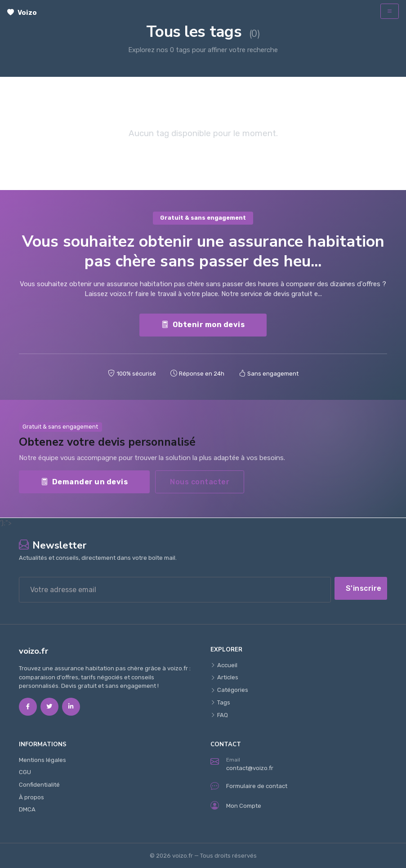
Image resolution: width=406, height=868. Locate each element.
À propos (31, 797)
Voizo (22, 13)
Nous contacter (200, 482)
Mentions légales (42, 760)
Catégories (229, 690)
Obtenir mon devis (203, 325)
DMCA (27, 809)
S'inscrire (364, 588)
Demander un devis (84, 482)
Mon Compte (236, 806)
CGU (25, 772)
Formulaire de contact (249, 786)
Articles (224, 677)
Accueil (224, 665)
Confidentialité (39, 785)
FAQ (219, 715)
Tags (220, 702)
